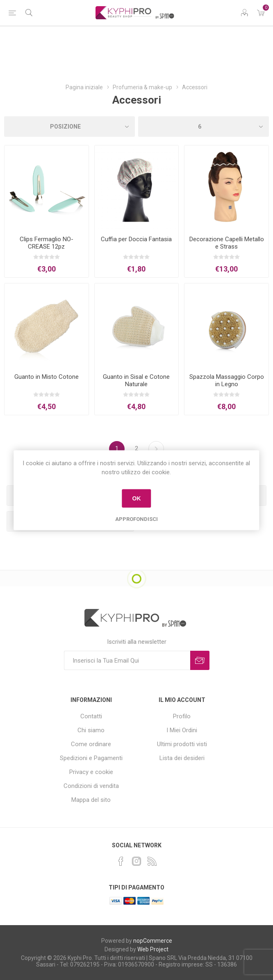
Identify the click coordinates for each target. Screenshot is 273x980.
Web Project (153, 949)
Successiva (156, 449)
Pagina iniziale (84, 87)
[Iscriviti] (127, 660)
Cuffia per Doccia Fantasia (136, 239)
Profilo (182, 716)
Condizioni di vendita (91, 786)
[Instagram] (136, 861)
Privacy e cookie (91, 772)
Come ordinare (91, 744)
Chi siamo (91, 730)
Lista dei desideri (182, 758)
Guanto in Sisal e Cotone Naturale (136, 380)
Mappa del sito (91, 800)
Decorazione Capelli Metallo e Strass (227, 243)
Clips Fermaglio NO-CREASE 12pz (47, 243)
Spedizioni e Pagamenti (91, 758)
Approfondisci (136, 519)
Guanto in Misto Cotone (47, 377)
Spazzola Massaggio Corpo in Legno (227, 380)
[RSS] (152, 861)
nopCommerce (153, 941)
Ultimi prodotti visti (182, 744)
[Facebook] (121, 861)
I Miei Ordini (182, 730)
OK (136, 498)
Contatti (91, 716)
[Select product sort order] (69, 127)
